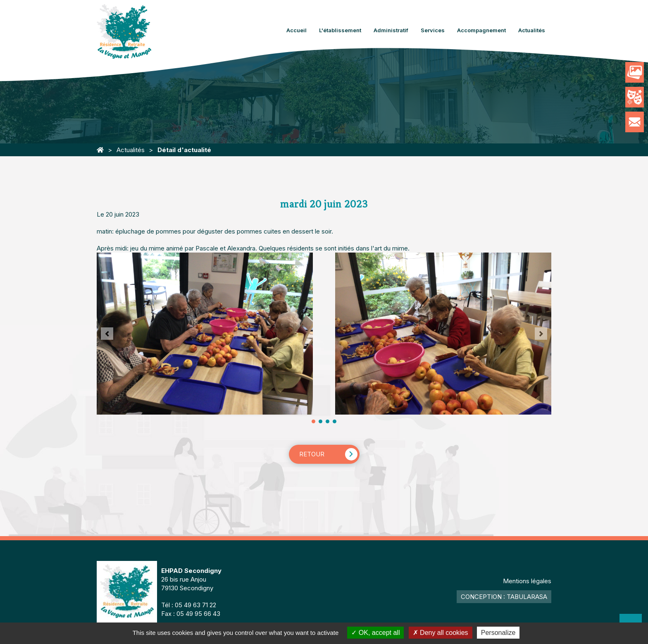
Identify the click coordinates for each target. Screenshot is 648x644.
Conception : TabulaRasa (504, 597)
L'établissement (340, 30)
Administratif (391, 30)
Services (433, 30)
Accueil (297, 30)
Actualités (532, 30)
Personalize (498, 633)
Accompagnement (481, 30)
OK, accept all (375, 633)
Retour (312, 454)
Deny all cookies (441, 633)
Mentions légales (527, 581)
